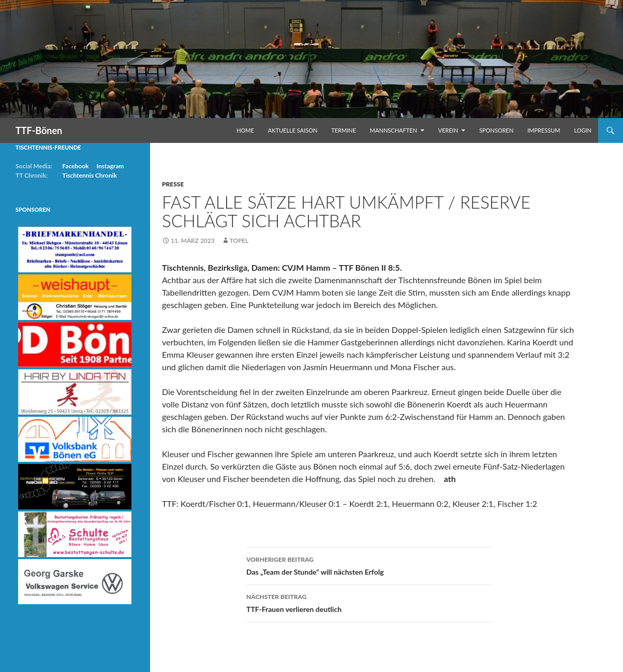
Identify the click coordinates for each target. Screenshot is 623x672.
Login (583, 130)
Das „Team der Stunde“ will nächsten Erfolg (369, 565)
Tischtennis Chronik (90, 175)
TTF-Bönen (39, 130)
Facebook (75, 166)
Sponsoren (496, 130)
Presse (173, 184)
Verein (448, 130)
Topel (239, 240)
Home (245, 130)
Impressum (544, 130)
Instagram (110, 166)
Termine (344, 130)
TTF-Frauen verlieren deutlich (369, 602)
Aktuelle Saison (293, 130)
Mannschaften (394, 130)
